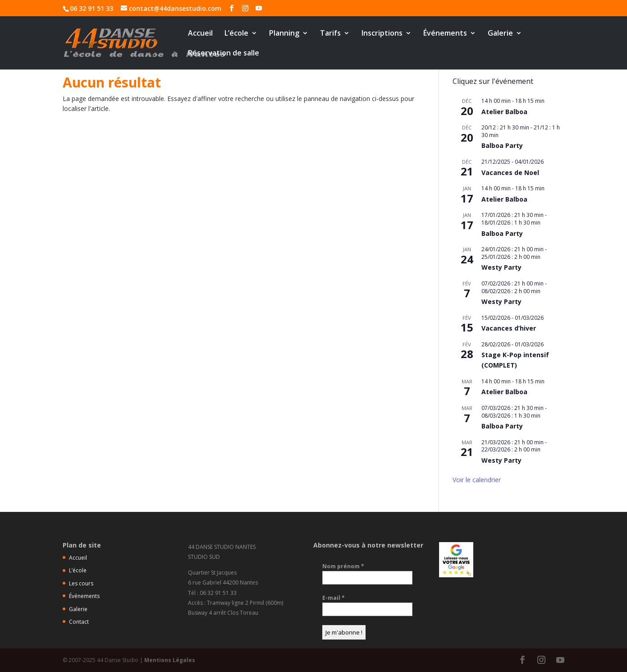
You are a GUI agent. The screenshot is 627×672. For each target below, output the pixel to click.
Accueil (200, 34)
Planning (284, 34)
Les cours (81, 583)
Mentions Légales (170, 660)
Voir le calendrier (477, 480)
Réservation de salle (224, 54)
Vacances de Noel (510, 173)
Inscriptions (382, 34)
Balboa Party (502, 145)
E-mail (334, 598)
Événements (445, 34)
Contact (79, 622)
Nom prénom (343, 566)
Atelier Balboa (504, 112)
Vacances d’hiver (509, 328)
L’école (236, 34)
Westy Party (501, 267)
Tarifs (330, 34)
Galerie (500, 34)
